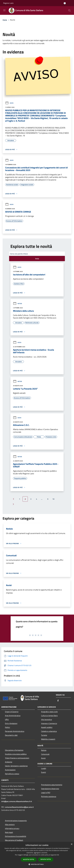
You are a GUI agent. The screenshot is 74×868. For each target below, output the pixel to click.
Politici (7, 727)
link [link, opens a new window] (58, 855)
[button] (37, 864)
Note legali (9, 832)
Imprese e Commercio (49, 723)
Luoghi (44, 768)
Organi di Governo (12, 712)
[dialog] (37, 855)
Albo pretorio (10, 824)
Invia (37, 259)
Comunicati (45, 754)
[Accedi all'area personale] (65, 3)
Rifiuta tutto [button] (46, 859)
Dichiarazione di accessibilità (16, 836)
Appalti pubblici (47, 727)
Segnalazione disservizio (50, 789)
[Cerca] (69, 10)
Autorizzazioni (10, 770)
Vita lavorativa (46, 719)
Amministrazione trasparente (16, 821)
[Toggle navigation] (4, 10)
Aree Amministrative (13, 716)
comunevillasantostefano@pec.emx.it (19, 807)
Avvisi (9, 103)
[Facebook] (58, 701)
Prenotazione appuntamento (52, 785)
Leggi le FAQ (46, 793)
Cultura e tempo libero (49, 716)
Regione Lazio (8, 3)
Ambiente (9, 762)
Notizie (18, 304)
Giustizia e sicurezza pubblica (16, 754)
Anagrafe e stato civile (49, 712)
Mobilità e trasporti (48, 739)
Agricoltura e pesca (12, 774)
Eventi (44, 772)
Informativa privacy (12, 828)
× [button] (72, 844)
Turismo (44, 735)
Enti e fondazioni (11, 723)
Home (5, 20)
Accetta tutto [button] (29, 859)
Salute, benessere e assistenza (16, 766)
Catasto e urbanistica (49, 731)
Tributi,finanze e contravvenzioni (17, 758)
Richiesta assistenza (49, 796)
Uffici (7, 719)
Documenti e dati (11, 735)
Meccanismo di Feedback (14, 840)
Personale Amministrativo (15, 731)
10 (53, 499)
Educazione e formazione (14, 750)
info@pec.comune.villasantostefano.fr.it (17, 801)
